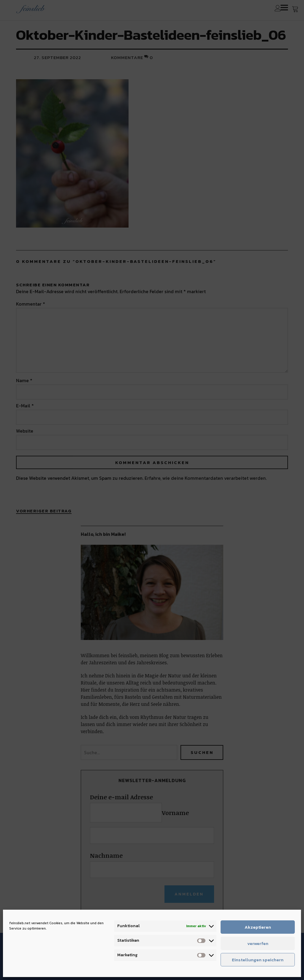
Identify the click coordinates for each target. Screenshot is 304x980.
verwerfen (258, 943)
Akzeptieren (258, 927)
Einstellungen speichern (258, 960)
